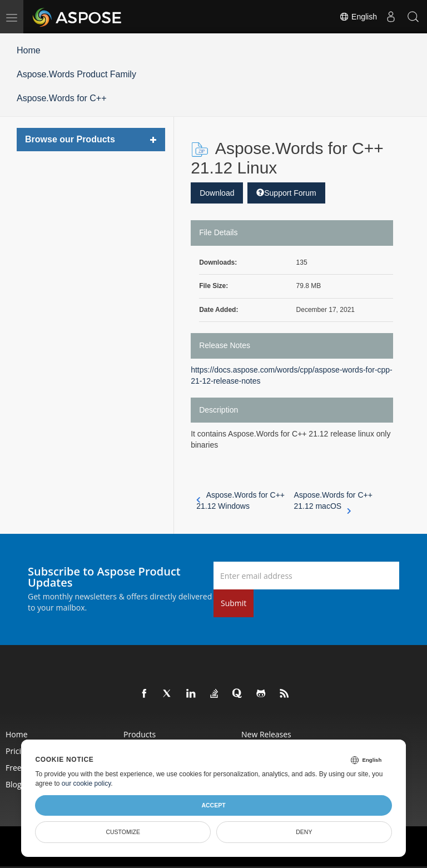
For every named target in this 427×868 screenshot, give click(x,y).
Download (217, 193)
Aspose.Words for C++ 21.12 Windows (240, 500)
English (358, 17)
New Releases (266, 734)
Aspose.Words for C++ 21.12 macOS (333, 501)
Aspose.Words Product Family (76, 74)
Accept (213, 805)
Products (140, 734)
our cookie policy (86, 783)
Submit (234, 603)
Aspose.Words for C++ (62, 98)
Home (29, 50)
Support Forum (286, 193)
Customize (123, 832)
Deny (304, 832)
